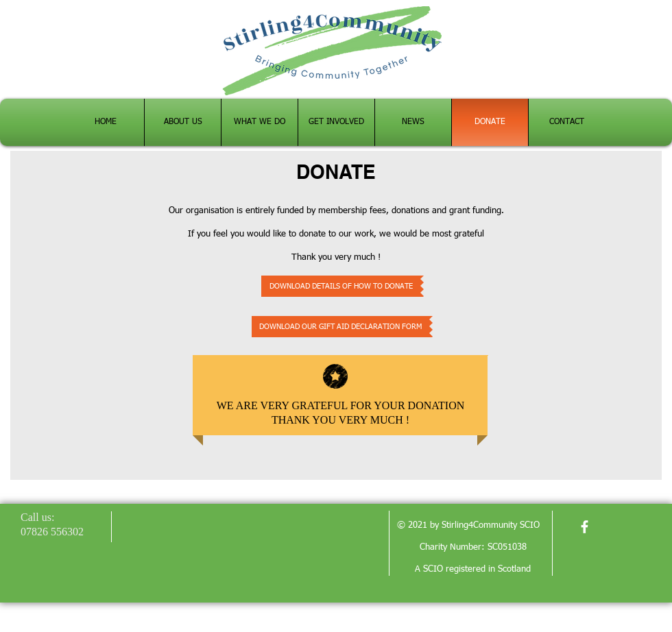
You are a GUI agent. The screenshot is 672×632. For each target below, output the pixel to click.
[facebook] (585, 527)
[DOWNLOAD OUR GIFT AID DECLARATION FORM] (340, 327)
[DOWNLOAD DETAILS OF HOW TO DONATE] (341, 286)
